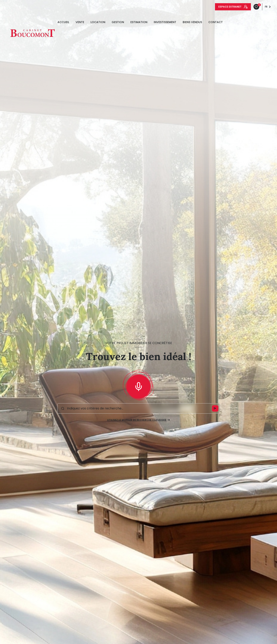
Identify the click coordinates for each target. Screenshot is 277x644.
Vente (80, 22)
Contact (216, 22)
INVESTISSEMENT (165, 22)
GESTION (118, 22)
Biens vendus (192, 22)
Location (98, 22)
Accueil (63, 22)
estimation (139, 22)
